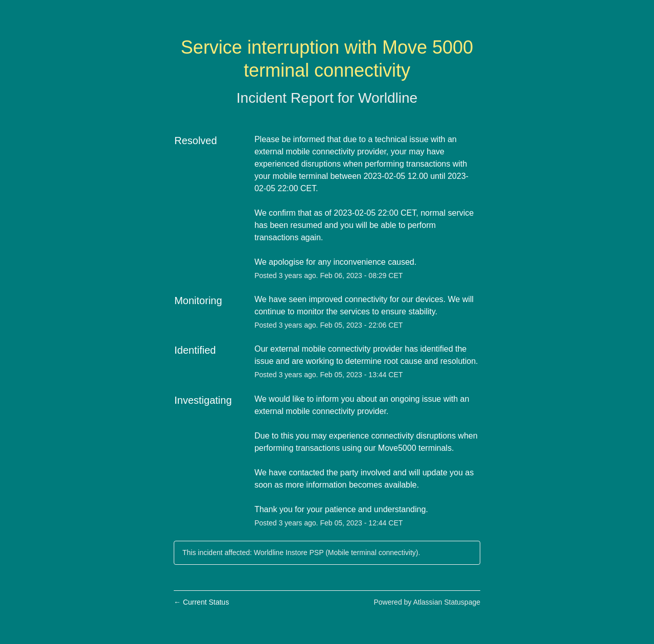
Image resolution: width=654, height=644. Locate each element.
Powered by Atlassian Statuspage (427, 602)
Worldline (388, 98)
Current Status (201, 602)
